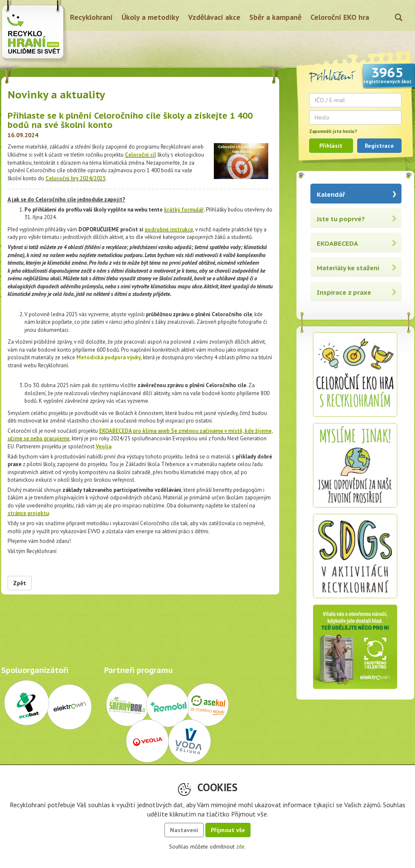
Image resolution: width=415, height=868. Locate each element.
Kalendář (331, 194)
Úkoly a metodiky (150, 17)
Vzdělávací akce (214, 17)
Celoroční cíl (140, 155)
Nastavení (184, 830)
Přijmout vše (228, 830)
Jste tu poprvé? (341, 219)
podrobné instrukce (169, 229)
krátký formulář (184, 210)
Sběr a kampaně (275, 17)
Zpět (20, 583)
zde (240, 847)
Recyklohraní (91, 17)
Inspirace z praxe (344, 292)
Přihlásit (331, 146)
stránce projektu (28, 513)
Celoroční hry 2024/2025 (75, 178)
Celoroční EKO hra (340, 17)
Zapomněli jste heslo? (333, 131)
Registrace (379, 146)
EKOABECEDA (337, 243)
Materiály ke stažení (348, 268)
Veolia (104, 446)
